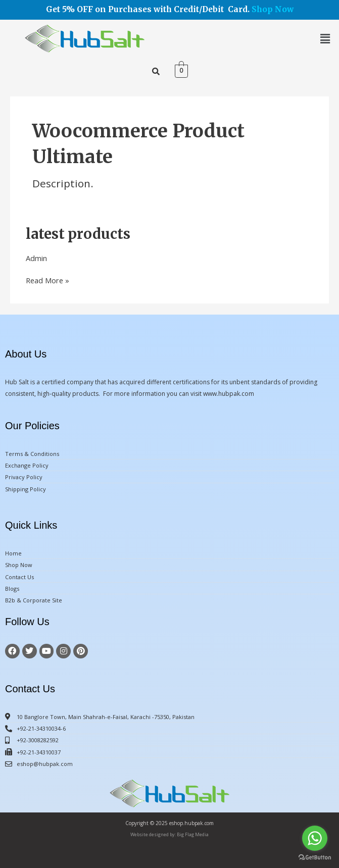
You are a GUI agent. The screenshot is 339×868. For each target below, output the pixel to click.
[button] (325, 38)
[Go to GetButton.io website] (315, 858)
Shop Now (273, 9)
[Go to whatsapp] (315, 838)
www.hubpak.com (229, 394)
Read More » (47, 280)
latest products (78, 234)
